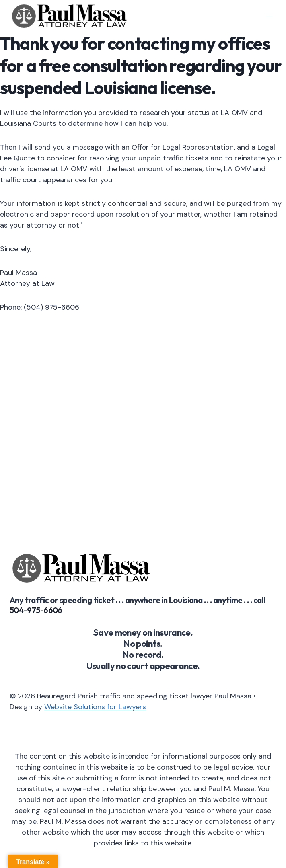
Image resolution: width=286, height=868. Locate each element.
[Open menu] (269, 16)
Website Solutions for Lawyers (95, 707)
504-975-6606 (36, 610)
